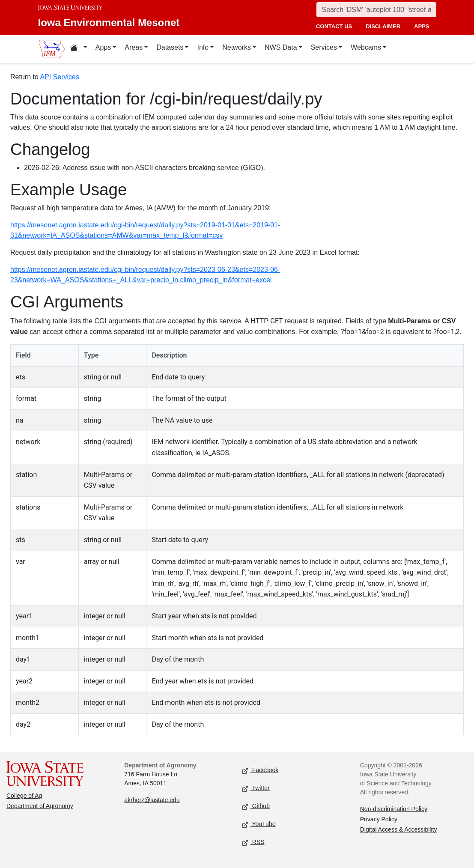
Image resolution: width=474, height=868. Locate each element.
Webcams (366, 47)
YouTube (259, 825)
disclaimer (383, 26)
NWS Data (281, 47)
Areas (134, 47)
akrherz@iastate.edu (152, 800)
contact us (334, 26)
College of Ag (24, 796)
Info (203, 47)
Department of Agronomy (40, 806)
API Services (60, 77)
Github (256, 807)
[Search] (376, 10)
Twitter (256, 789)
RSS (253, 843)
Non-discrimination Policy (394, 809)
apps (422, 26)
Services (324, 47)
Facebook (261, 771)
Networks (237, 47)
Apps (103, 47)
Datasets (170, 47)
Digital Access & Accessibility (399, 829)
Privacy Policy (379, 819)
